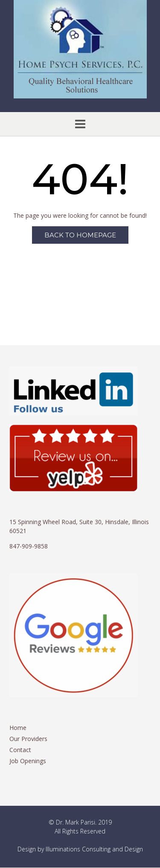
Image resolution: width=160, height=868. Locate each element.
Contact (20, 750)
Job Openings (28, 761)
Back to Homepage (80, 235)
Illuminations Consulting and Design (94, 849)
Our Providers (28, 739)
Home (18, 728)
